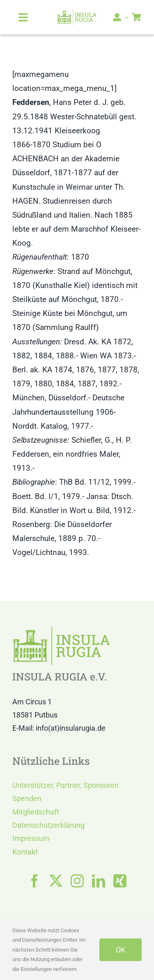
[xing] (120, 881)
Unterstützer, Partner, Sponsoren (66, 785)
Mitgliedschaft (36, 812)
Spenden (27, 798)
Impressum (31, 838)
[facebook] (34, 881)
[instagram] (77, 881)
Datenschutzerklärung (48, 825)
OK (121, 950)
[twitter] (56, 881)
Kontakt (25, 852)
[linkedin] (99, 881)
